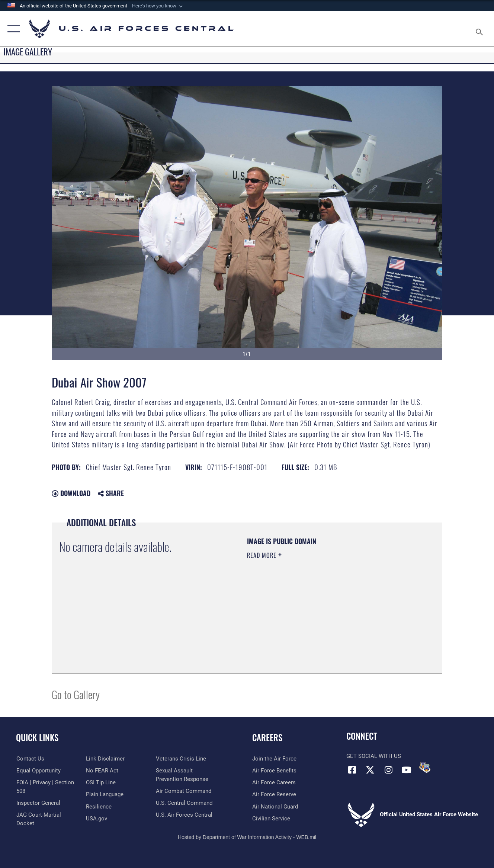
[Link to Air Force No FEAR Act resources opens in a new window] (102, 771)
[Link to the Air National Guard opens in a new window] (275, 807)
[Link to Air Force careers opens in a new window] (274, 782)
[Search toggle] (481, 29)
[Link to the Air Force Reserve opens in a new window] (274, 794)
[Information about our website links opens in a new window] (105, 759)
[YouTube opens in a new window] (407, 770)
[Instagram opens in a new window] (388, 770)
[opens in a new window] (105, 794)
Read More (263, 555)
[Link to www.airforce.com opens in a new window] (274, 759)
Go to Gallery (76, 694)
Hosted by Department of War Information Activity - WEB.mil (247, 837)
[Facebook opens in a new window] (352, 770)
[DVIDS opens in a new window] (425, 768)
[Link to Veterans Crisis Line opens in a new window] (181, 759)
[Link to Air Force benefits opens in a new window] (274, 771)
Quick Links (37, 737)
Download (71, 493)
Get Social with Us (374, 756)
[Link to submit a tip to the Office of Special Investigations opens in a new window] (101, 782)
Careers (267, 737)
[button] (158, 6)
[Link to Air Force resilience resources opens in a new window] (99, 807)
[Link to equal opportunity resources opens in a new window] (38, 771)
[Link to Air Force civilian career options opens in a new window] (271, 819)
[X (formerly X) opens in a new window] (370, 770)
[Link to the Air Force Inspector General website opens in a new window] (38, 803)
